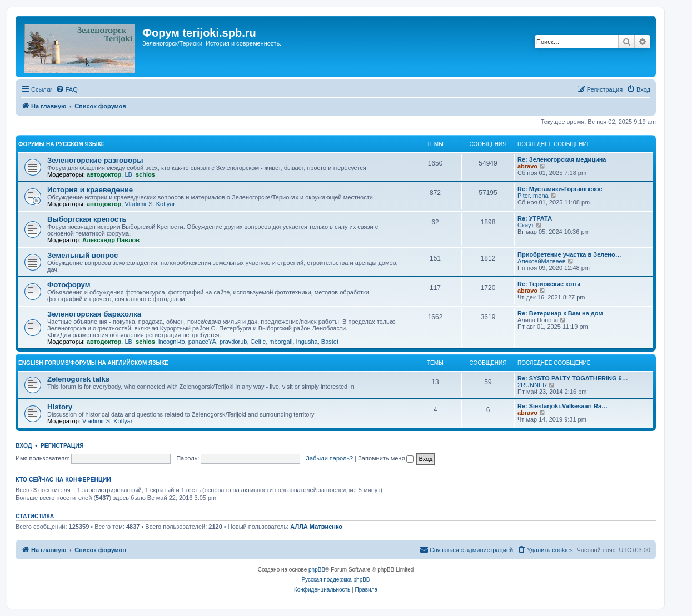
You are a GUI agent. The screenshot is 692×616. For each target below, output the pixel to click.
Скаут (526, 225)
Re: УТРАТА (535, 218)
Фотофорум (69, 285)
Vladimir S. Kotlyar (150, 204)
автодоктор (104, 174)
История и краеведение (90, 190)
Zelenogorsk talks (78, 379)
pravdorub (233, 342)
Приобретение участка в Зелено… (569, 254)
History (60, 407)
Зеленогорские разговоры (95, 160)
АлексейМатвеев (542, 261)
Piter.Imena (533, 196)
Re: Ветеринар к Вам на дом (560, 313)
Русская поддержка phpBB (335, 580)
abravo (527, 166)
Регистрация (62, 445)
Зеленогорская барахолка (94, 314)
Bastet (330, 342)
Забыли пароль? (329, 458)
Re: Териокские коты (549, 284)
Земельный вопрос (83, 255)
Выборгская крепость (87, 219)
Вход (24, 445)
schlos (145, 174)
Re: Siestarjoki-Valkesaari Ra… (562, 406)
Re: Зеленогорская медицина (562, 159)
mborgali (281, 342)
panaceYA (202, 342)
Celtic (258, 342)
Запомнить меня (386, 458)
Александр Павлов (111, 240)
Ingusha (307, 342)
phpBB (317, 570)
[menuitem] (67, 89)
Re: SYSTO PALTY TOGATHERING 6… (573, 378)
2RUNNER (532, 385)
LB (128, 174)
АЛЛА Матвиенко (316, 527)
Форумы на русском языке (61, 144)
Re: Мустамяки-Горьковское (560, 189)
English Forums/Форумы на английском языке (93, 363)
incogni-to (172, 342)
